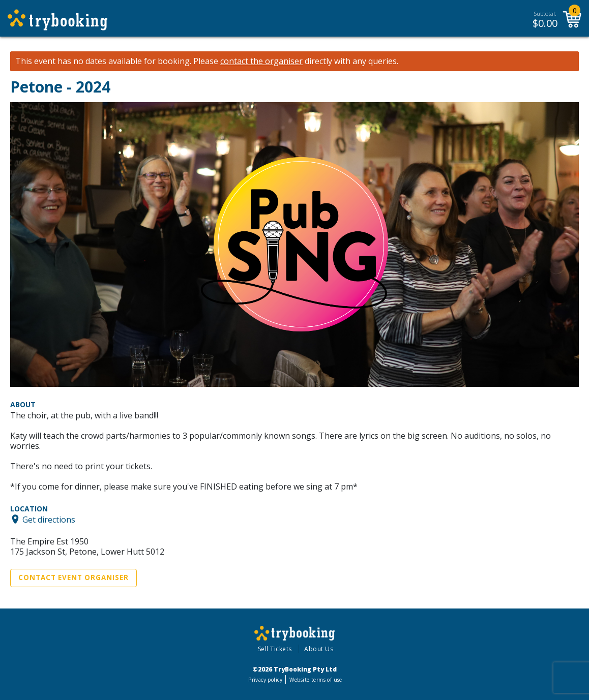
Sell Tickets (275, 649)
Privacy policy (265, 680)
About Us (319, 649)
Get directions (49, 519)
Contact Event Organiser (73, 577)
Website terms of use (316, 680)
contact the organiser (261, 61)
